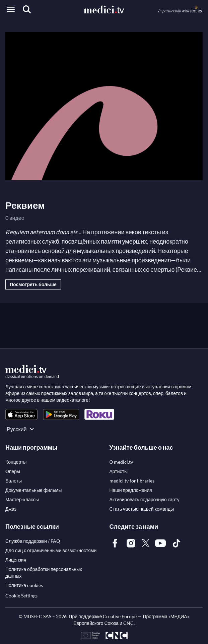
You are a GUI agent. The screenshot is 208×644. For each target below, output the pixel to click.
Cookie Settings (21, 596)
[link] (21, 414)
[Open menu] (11, 9)
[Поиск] (27, 9)
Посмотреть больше (33, 284)
